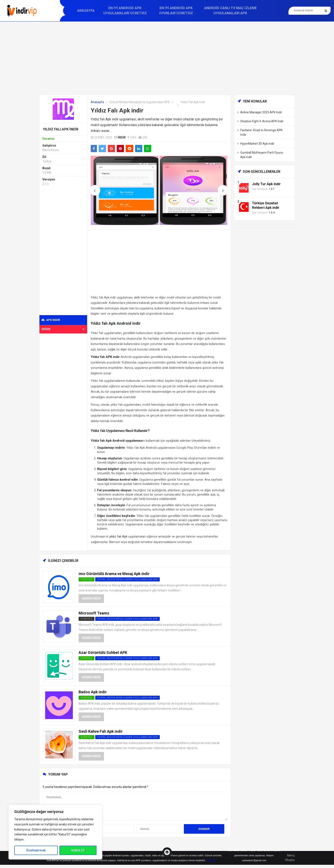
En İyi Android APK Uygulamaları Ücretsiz (125, 11)
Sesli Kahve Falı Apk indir (101, 731)
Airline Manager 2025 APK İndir (261, 112)
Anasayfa (86, 11)
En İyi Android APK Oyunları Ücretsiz (176, 11)
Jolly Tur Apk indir (266, 184)
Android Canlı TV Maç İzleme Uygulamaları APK (230, 11)
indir (122, 137)
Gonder (204, 829)
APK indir (51, 320)
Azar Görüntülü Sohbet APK (103, 652)
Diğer (63, 329)
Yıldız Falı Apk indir (117, 110)
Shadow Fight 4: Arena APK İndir (262, 121)
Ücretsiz (86, 619)
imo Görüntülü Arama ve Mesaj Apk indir (114, 574)
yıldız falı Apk (118, 536)
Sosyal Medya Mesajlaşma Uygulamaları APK (140, 102)
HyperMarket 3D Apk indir (257, 144)
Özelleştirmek (36, 850)
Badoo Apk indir (93, 692)
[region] (55, 832)
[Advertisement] (167, 58)
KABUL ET (78, 850)
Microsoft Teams (94, 613)
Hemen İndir (91, 598)
